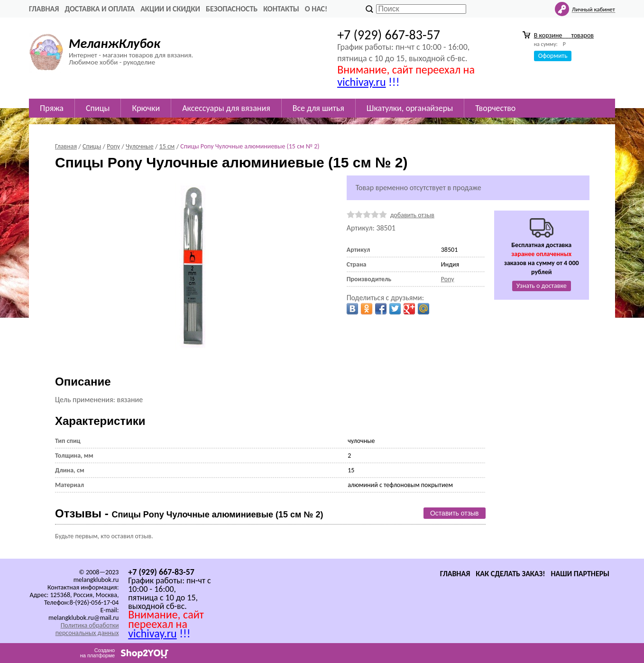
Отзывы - (189, 513)
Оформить (553, 56)
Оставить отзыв (455, 513)
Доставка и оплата (100, 9)
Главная (44, 9)
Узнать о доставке (542, 286)
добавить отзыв (412, 215)
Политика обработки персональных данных (87, 629)
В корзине (564, 35)
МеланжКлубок (115, 43)
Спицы (98, 108)
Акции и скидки (170, 9)
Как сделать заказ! (510, 574)
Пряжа (52, 108)
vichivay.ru (361, 82)
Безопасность (232, 9)
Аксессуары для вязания (226, 108)
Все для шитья (318, 108)
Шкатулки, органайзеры (410, 108)
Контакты (281, 9)
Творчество (495, 108)
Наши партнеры (580, 574)
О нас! (316, 9)
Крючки (146, 108)
